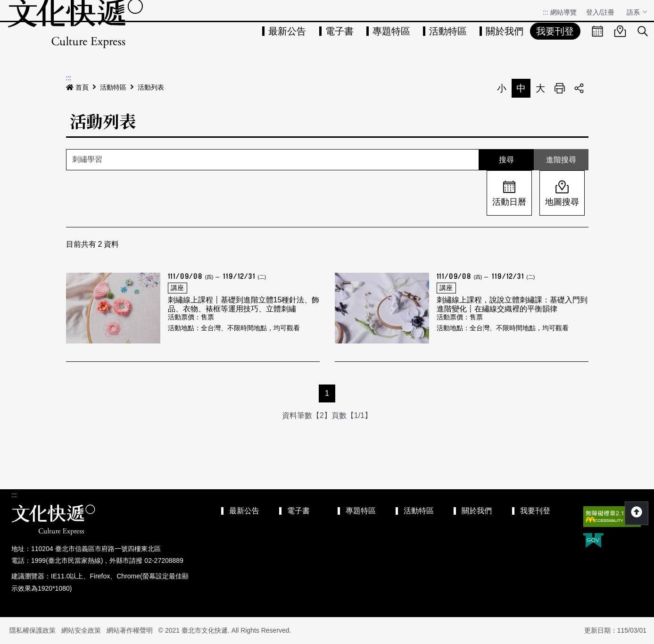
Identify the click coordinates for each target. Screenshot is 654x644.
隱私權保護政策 (33, 630)
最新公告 (287, 31)
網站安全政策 (81, 630)
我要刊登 (555, 31)
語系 (634, 12)
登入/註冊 (600, 12)
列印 (560, 88)
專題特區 (391, 31)
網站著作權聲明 (130, 630)
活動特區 (448, 31)
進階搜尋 (561, 160)
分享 (579, 88)
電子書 (339, 31)
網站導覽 (563, 12)
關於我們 (505, 31)
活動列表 (151, 87)
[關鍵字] (273, 160)
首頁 (77, 87)
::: (546, 12)
